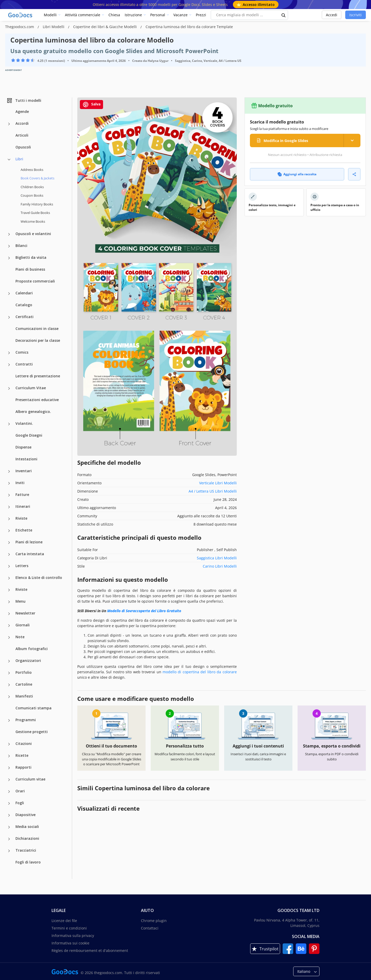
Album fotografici (32, 649)
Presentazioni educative (37, 400)
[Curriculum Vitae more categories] (9, 388)
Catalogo (24, 305)
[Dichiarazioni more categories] (9, 839)
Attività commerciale (83, 15)
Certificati (24, 317)
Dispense (23, 447)
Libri (19, 159)
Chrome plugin (154, 921)
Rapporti (23, 767)
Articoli (22, 135)
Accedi (332, 15)
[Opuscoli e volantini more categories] (9, 234)
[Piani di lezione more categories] (9, 543)
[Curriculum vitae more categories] (9, 780)
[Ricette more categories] (9, 756)
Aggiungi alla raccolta (297, 174)
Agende (22, 111)
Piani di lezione (29, 542)
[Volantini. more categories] (9, 424)
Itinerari (23, 506)
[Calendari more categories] (9, 294)
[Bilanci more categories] (9, 246)
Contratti (24, 364)
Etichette (24, 530)
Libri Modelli (54, 27)
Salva (91, 105)
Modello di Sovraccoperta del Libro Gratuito (144, 611)
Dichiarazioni (27, 838)
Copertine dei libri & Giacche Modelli (106, 27)
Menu (20, 601)
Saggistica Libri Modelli (217, 558)
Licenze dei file (64, 921)
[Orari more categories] (9, 792)
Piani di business (30, 269)
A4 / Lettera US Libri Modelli (213, 491)
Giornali (23, 625)
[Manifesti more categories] (9, 697)
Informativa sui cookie (70, 943)
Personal (158, 15)
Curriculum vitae (30, 779)
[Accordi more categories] (9, 124)
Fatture (22, 495)
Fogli (20, 803)
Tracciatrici (26, 850)
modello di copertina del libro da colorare (200, 672)
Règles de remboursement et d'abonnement (90, 950)
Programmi (26, 720)
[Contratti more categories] (9, 365)
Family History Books (37, 204)
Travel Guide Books (35, 213)
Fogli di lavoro (28, 862)
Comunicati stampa (33, 708)
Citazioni (24, 744)
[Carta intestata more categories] (9, 554)
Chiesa (114, 15)
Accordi (22, 123)
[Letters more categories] (9, 566)
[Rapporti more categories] (9, 768)
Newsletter (25, 613)
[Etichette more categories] (9, 531)
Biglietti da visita (31, 257)
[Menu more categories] (9, 602)
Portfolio (24, 672)
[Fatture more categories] (9, 495)
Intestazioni (26, 459)
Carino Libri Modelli (220, 566)
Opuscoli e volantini (33, 234)
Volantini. (24, 423)
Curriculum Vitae (31, 388)
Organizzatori (28, 661)
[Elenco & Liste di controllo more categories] (9, 578)
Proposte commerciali (35, 281)
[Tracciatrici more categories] (9, 851)
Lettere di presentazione (38, 376)
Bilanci (21, 246)
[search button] (284, 15)
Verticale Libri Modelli (218, 483)
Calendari (24, 293)
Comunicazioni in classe (37, 329)
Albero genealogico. (33, 412)
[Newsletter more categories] (9, 614)
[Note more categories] (9, 637)
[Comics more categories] (9, 353)
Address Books (32, 170)
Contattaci (150, 928)
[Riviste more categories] (9, 519)
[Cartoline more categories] (9, 685)
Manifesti (24, 696)
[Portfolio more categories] (9, 673)
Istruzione (133, 15)
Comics (22, 352)
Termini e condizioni (69, 928)
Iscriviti (356, 15)
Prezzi (201, 15)
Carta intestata (30, 554)
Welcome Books (33, 221)
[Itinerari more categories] (9, 507)
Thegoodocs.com (20, 27)
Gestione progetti (32, 732)
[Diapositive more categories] (9, 815)
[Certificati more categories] (9, 317)
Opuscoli (23, 147)
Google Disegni (29, 435)
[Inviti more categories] (9, 483)
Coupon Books (32, 195)
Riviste (21, 518)
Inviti (20, 483)
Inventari (24, 471)
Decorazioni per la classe (38, 340)
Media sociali (27, 827)
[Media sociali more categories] (9, 827)
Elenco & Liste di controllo (39, 578)
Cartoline (24, 684)
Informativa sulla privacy (73, 936)
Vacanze (180, 15)
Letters (22, 566)
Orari (20, 791)
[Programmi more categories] (9, 720)
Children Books (32, 187)
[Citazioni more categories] (9, 744)
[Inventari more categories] (9, 471)
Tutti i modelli (24, 101)
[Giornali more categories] (9, 626)
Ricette (22, 755)
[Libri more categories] (9, 160)
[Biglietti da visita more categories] (9, 258)
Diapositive (26, 815)
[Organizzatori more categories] (9, 661)
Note (20, 637)
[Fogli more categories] (9, 803)
